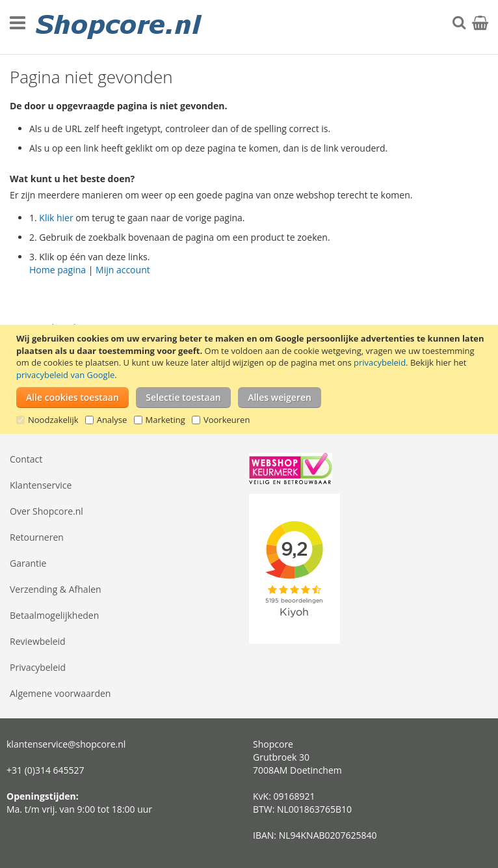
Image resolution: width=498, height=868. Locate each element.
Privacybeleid (38, 667)
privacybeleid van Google (65, 375)
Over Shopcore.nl (46, 511)
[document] (251, 379)
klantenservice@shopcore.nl (66, 744)
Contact (26, 459)
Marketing (165, 420)
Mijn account (123, 270)
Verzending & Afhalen (56, 589)
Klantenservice (41, 485)
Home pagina (58, 270)
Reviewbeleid (38, 641)
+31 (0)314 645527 (46, 770)
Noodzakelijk (53, 420)
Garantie (28, 563)
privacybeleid (380, 362)
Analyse (112, 420)
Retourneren (37, 537)
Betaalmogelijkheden (54, 615)
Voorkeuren (227, 420)
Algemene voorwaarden (60, 693)
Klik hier (56, 218)
